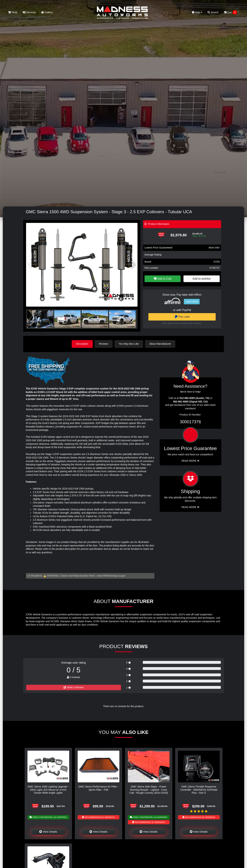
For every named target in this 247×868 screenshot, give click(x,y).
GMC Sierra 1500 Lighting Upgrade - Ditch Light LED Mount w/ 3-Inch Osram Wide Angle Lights (48, 790)
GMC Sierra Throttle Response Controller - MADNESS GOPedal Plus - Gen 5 (199, 790)
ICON (217, 262)
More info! (214, 248)
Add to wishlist (202, 279)
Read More (190, 461)
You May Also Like (129, 344)
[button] (133, 265)
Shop (13, 12)
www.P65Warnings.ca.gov (111, 576)
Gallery (47, 12)
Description (82, 344)
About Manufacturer (160, 344)
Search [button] (213, 12)
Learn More (192, 301)
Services (29, 12)
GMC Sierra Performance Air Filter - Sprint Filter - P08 (98, 788)
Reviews (104, 344)
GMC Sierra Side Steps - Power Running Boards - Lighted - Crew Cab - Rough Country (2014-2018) (149, 790)
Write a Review (74, 687)
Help (197, 12)
